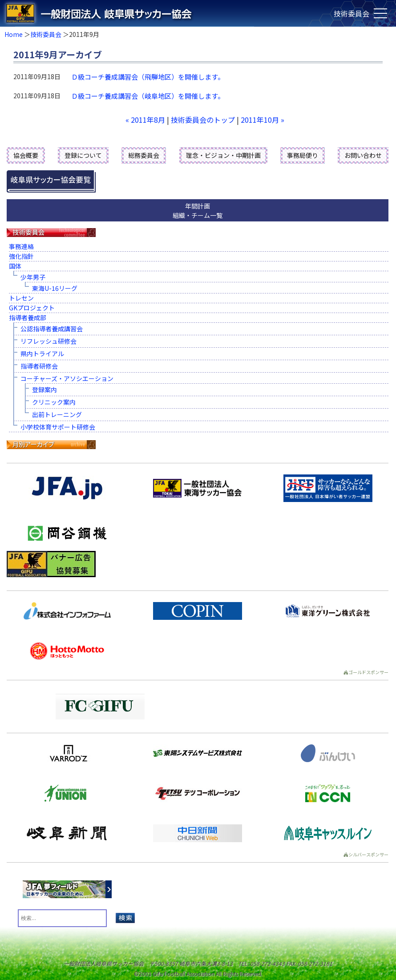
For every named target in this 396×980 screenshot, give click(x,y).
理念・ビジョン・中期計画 (223, 155)
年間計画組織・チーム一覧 (198, 211)
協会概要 (26, 155)
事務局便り (303, 155)
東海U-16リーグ (55, 288)
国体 (15, 266)
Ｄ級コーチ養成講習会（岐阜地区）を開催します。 (148, 96)
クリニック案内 (54, 402)
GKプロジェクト (32, 308)
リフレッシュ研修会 (48, 341)
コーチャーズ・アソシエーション (67, 378)
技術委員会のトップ (203, 120)
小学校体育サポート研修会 (58, 427)
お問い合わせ (363, 155)
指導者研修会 (39, 366)
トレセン (21, 298)
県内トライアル (42, 353)
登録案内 (44, 390)
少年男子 (33, 277)
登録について (83, 155)
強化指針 (21, 256)
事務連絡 (21, 246)
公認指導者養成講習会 (52, 329)
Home (14, 34)
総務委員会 (144, 155)
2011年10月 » (263, 120)
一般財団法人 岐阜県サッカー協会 (158, 13)
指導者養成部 (28, 317)
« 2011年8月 (145, 120)
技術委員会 (46, 34)
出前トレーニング (57, 414)
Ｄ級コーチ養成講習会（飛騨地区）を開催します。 (148, 77)
